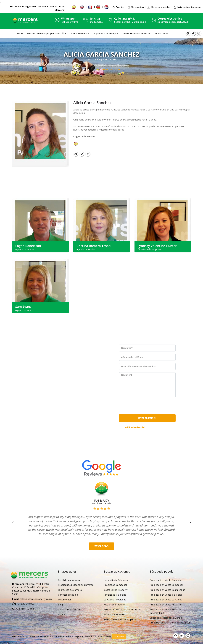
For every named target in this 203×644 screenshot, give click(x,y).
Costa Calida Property (116, 590)
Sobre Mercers (79, 33)
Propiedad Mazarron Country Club (123, 609)
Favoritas (118, 7)
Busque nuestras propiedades (46, 33)
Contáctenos (161, 33)
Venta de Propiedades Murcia (166, 618)
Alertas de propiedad (159, 7)
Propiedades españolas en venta (76, 585)
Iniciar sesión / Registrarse (187, 7)
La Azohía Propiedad (115, 599)
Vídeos (62, 614)
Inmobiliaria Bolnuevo (116, 580)
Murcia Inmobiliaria (115, 614)
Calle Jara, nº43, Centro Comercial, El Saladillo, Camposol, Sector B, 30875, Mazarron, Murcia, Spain (31, 589)
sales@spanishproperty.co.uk (173, 22)
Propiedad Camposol (115, 585)
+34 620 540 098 (25, 604)
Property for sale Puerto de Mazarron (170, 623)
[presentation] (143, 406)
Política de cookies (101, 636)
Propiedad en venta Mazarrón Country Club (166, 611)
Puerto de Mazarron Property (120, 619)
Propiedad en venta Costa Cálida (167, 590)
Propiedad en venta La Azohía (166, 599)
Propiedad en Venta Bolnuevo (166, 580)
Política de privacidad (77, 636)
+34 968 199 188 (25, 609)
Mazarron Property (114, 605)
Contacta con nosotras (70, 609)
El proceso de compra (106, 33)
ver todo (102, 546)
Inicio (20, 33)
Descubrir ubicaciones (135, 33)
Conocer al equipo (68, 595)
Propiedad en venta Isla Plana (166, 595)
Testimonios (65, 599)
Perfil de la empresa (69, 580)
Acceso (119, 637)
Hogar (86, 69)
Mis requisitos (136, 7)
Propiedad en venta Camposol (166, 585)
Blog (60, 605)
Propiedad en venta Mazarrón (166, 605)
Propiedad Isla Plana (115, 595)
